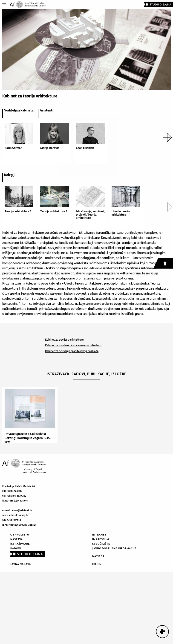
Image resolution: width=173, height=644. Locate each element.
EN (99, 564)
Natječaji (99, 556)
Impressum (101, 539)
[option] (18, 137)
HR (94, 564)
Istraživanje (20, 544)
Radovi (16, 548)
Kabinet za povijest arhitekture (64, 340)
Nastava (17, 539)
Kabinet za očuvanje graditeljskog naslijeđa (72, 351)
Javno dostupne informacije (114, 548)
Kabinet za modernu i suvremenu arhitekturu (73, 345)
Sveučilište (101, 544)
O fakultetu (20, 535)
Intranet (99, 535)
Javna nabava (21, 564)
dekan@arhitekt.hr (22, 510)
